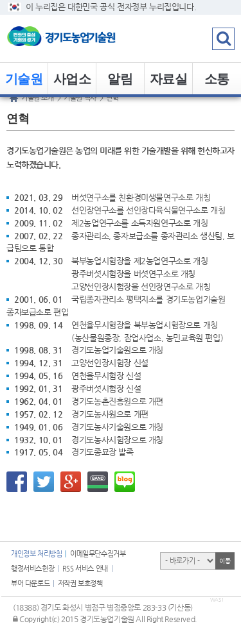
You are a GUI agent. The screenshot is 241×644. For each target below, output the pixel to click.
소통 (217, 79)
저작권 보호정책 (80, 583)
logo (80, 38)
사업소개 (72, 83)
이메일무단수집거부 (98, 554)
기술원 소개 (24, 83)
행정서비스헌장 (32, 569)
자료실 (169, 79)
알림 (120, 79)
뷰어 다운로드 (30, 583)
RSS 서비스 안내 (85, 569)
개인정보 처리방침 (36, 554)
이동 (225, 561)
